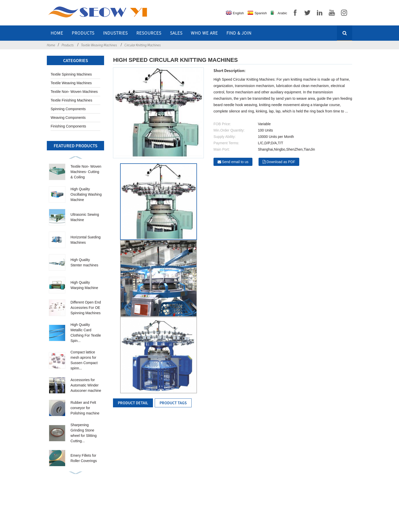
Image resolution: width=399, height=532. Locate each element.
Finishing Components (68, 126)
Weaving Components (68, 118)
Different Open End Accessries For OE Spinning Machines (86, 308)
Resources (149, 33)
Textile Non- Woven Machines (74, 92)
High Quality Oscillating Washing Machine (86, 194)
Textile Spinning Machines (71, 74)
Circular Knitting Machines (142, 45)
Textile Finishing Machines (71, 100)
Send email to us (235, 162)
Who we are (204, 33)
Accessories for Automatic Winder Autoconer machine (86, 385)
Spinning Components (68, 109)
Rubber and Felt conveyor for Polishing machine (85, 408)
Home (57, 33)
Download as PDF (281, 162)
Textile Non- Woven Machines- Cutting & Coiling (86, 172)
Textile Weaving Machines (99, 45)
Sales (176, 33)
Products (83, 33)
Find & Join (239, 33)
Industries (115, 33)
